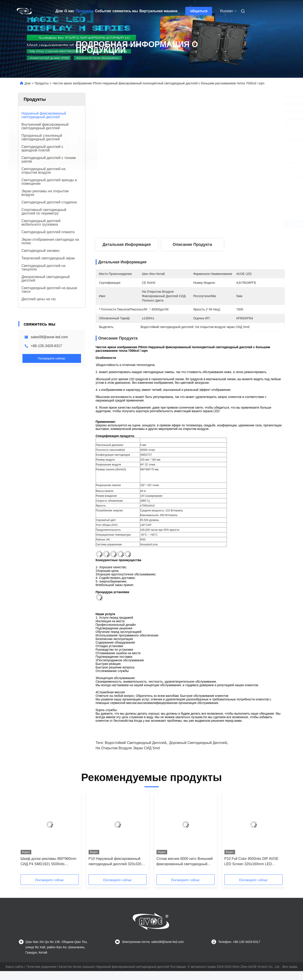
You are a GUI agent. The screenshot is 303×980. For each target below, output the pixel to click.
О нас (69, 11)
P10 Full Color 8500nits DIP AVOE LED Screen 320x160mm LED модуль (252, 862)
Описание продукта (192, 245)
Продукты (85, 11)
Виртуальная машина (158, 11)
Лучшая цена (214, 224)
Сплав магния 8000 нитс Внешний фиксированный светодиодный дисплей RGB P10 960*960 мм (185, 862)
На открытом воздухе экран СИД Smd (128, 748)
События (103, 11)
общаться (199, 11)
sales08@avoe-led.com (49, 337)
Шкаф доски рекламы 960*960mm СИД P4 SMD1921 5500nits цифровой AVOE (49, 862)
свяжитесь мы (125, 11)
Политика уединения (41, 967)
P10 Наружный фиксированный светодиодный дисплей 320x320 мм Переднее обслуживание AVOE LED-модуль (117, 862)
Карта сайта (14, 967)
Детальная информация (127, 245)
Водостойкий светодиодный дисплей (136, 743)
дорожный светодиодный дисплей (198, 743)
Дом (59, 11)
